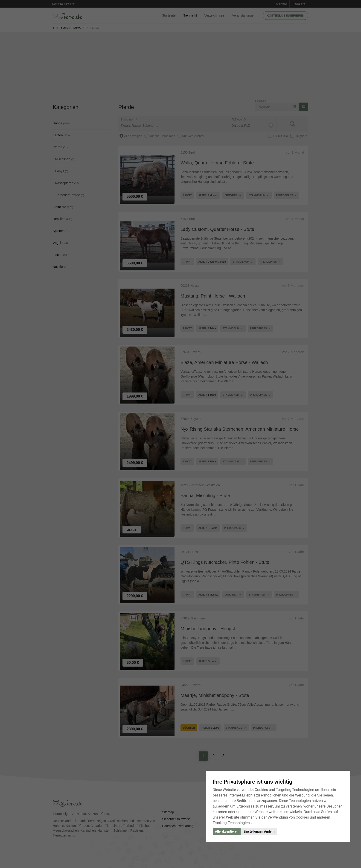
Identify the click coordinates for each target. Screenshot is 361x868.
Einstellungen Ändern (259, 831)
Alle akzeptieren (227, 831)
